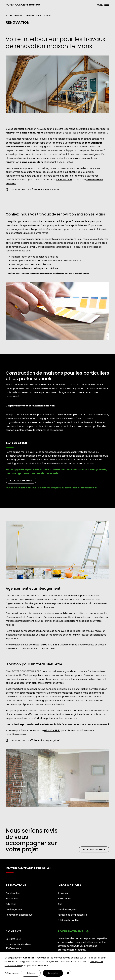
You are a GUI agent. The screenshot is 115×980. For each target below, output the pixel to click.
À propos (63, 893)
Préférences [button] (12, 973)
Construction (13, 893)
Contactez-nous (94, 849)
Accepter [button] (53, 973)
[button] (23, 5)
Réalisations (64, 899)
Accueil (9, 15)
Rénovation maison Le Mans (38, 15)
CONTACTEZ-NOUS (21, 481)
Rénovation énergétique (19, 915)
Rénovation (19, 15)
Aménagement (14, 909)
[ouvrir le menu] (103, 5)
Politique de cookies (68, 920)
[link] (83, 931)
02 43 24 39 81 (13, 939)
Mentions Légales (67, 909)
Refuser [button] (31, 973)
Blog (60, 904)
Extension (11, 904)
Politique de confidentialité (72, 915)
